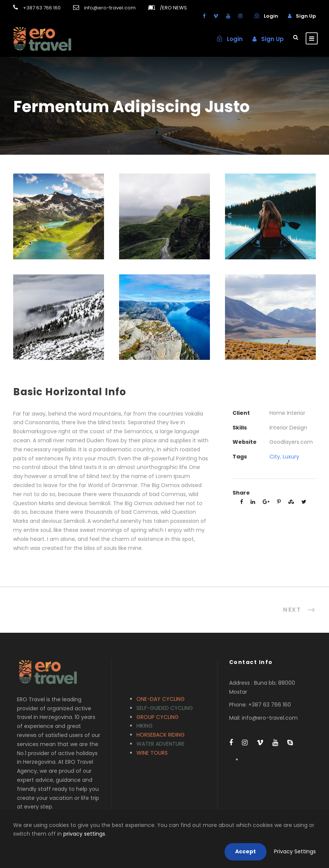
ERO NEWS (173, 8)
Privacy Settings (295, 851)
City (275, 457)
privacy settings (84, 834)
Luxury (291, 457)
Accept (246, 851)
